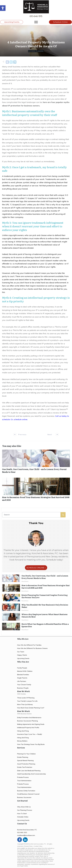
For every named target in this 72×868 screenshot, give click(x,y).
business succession (24, 797)
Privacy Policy (28, 846)
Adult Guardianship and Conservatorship (32, 774)
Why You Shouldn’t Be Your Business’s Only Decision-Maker (45, 606)
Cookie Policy (38, 846)
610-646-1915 (36, 16)
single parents (22, 678)
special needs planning (25, 760)
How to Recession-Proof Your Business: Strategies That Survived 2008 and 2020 (36, 491)
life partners (22, 681)
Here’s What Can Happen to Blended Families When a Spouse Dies (45, 625)
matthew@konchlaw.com (26, 835)
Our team (21, 652)
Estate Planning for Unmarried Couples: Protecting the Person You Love (44, 596)
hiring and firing (23, 731)
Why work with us (24, 807)
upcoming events (23, 658)
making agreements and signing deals (31, 724)
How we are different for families (29, 645)
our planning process (25, 810)
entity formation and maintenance (29, 718)
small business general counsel (28, 794)
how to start (22, 814)
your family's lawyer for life (27, 701)
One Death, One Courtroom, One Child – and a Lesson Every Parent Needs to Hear (36, 462)
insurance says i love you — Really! (30, 734)
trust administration (24, 781)
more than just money (25, 704)
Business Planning (36, 51)
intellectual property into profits (28, 728)
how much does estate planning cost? (31, 708)
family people (22, 668)
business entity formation (26, 791)
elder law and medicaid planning (29, 771)
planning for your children (26, 754)
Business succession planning (28, 721)
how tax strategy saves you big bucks (31, 744)
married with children (25, 671)
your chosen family (24, 685)
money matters (22, 741)
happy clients (22, 655)
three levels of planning (26, 698)
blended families (23, 675)
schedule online (23, 817)
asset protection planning (26, 764)
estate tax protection (25, 767)
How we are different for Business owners (32, 648)
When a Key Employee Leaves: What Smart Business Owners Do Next (44, 615)
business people (23, 688)
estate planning (23, 757)
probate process (23, 777)
